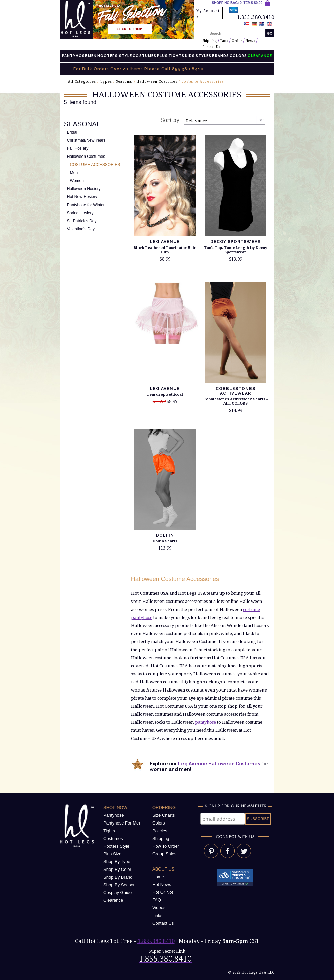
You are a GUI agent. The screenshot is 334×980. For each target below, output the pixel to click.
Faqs (224, 41)
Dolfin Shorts (165, 541)
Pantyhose (75, 56)
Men (92, 56)
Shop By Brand (118, 877)
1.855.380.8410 (156, 941)
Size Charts (163, 815)
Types (106, 81)
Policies (160, 831)
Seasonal (124, 81)
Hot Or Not (163, 892)
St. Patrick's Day (82, 221)
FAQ (157, 900)
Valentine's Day (81, 229)
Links (157, 915)
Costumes (145, 56)
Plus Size (112, 854)
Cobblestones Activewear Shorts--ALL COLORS (236, 401)
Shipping (209, 41)
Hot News (162, 884)
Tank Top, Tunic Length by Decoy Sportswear (235, 250)
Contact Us (211, 47)
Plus (162, 56)
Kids (190, 56)
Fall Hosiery (78, 148)
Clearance (113, 900)
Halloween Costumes (157, 81)
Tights (176, 56)
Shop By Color (117, 869)
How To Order (166, 846)
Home (158, 877)
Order (237, 41)
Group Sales (164, 854)
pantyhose (206, 722)
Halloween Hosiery (84, 189)
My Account (208, 14)
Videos (159, 908)
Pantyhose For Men (122, 823)
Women (77, 181)
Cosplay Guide (118, 893)
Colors (238, 56)
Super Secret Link (167, 951)
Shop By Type (117, 862)
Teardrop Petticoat (165, 394)
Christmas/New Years (86, 140)
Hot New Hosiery (82, 197)
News (250, 41)
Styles (203, 56)
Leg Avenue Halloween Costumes (219, 764)
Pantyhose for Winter (86, 205)
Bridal (72, 132)
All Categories (82, 81)
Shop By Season (120, 885)
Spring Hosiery (80, 213)
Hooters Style (115, 56)
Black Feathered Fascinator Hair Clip (165, 250)
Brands (220, 56)
